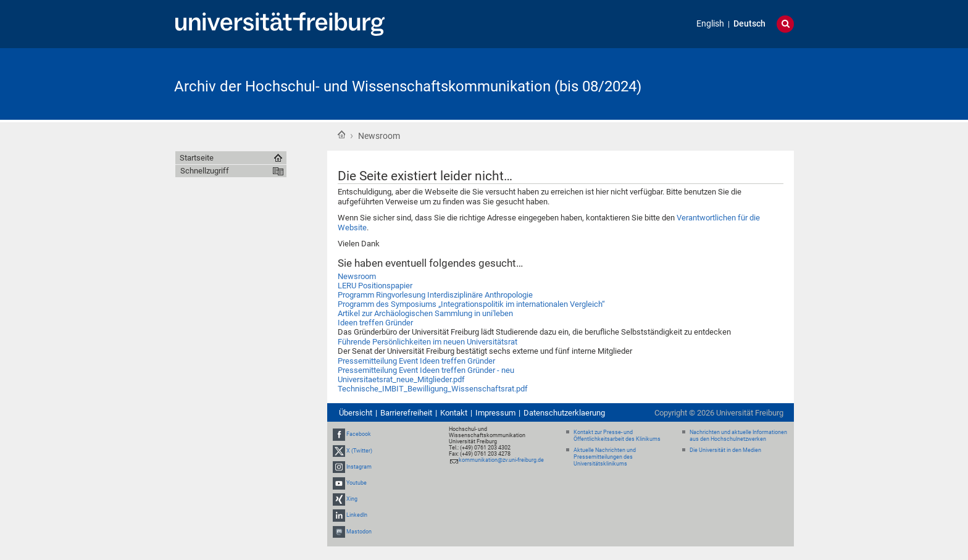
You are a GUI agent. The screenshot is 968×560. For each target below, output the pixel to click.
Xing (352, 499)
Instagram (359, 467)
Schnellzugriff (205, 171)
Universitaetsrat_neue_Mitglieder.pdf (401, 379)
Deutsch (749, 24)
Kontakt (454, 413)
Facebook (359, 434)
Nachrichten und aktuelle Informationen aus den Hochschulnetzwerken (738, 436)
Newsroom (357, 276)
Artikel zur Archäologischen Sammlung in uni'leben (425, 313)
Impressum (495, 413)
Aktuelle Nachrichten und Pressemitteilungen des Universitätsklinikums (605, 457)
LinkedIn (357, 516)
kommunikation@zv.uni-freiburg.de (501, 460)
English (710, 24)
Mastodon (359, 532)
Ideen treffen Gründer (375, 323)
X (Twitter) (359, 451)
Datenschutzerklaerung (564, 413)
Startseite (341, 135)
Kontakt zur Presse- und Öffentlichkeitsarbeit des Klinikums (617, 436)
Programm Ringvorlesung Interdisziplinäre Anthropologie (435, 295)
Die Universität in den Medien (725, 450)
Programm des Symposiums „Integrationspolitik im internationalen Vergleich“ (471, 304)
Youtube (357, 483)
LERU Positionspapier (375, 286)
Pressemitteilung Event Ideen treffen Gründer (416, 361)
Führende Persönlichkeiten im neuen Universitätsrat (428, 342)
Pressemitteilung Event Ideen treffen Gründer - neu (426, 370)
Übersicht (356, 413)
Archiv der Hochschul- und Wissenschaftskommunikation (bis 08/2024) (408, 86)
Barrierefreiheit (406, 413)
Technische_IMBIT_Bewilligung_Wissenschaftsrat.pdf (433, 389)
